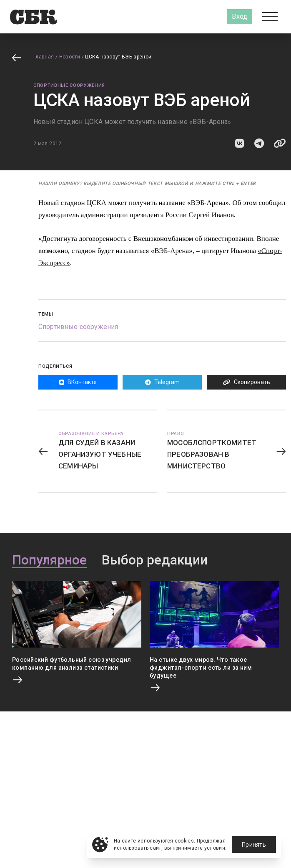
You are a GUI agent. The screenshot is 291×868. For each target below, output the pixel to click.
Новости (70, 57)
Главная (44, 57)
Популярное (49, 560)
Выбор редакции (155, 560)
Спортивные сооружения (69, 85)
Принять (254, 845)
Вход (240, 16)
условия (215, 848)
